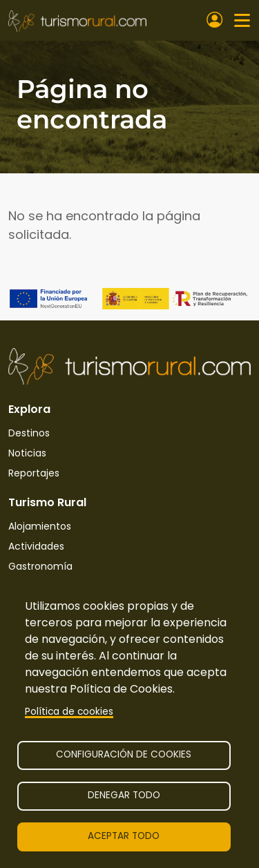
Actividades (36, 546)
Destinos (29, 433)
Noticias (27, 453)
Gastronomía (40, 566)
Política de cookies (69, 712)
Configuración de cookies (124, 754)
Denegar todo (124, 795)
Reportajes (34, 473)
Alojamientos (40, 526)
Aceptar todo (124, 836)
